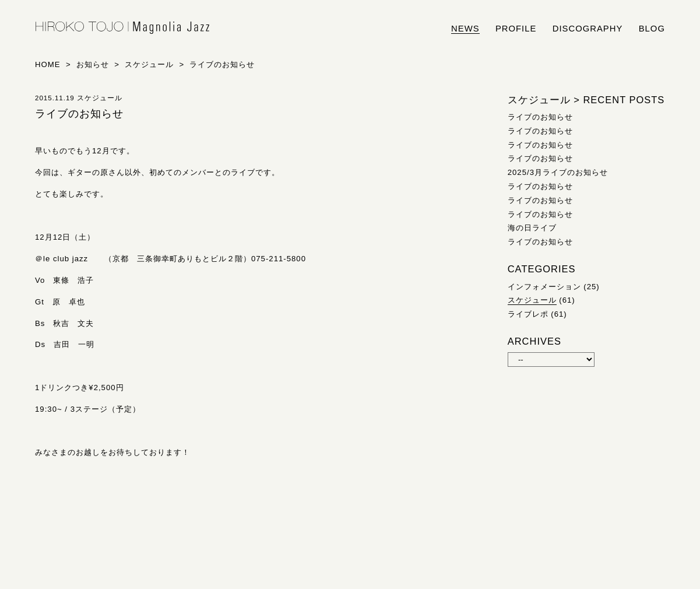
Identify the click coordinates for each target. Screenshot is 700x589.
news (465, 29)
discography (588, 29)
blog (652, 29)
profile (516, 29)
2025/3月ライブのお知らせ (558, 172)
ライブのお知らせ (540, 117)
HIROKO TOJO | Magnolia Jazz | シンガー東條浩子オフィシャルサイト (122, 28)
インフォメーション (544, 287)
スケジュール (532, 300)
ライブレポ (528, 314)
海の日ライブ (532, 228)
